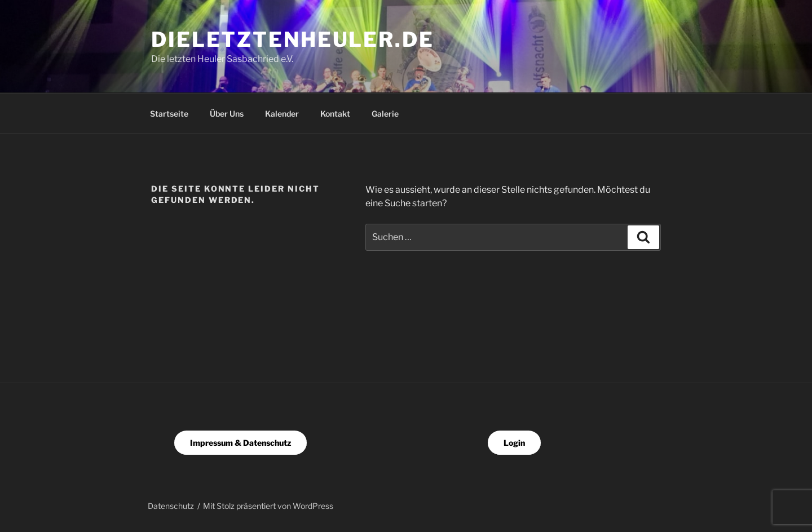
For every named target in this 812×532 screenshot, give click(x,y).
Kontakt (335, 114)
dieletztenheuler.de (293, 39)
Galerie (385, 114)
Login (514, 443)
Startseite (169, 114)
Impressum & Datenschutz (240, 443)
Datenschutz (171, 506)
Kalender (282, 114)
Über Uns (227, 114)
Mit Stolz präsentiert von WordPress (268, 506)
